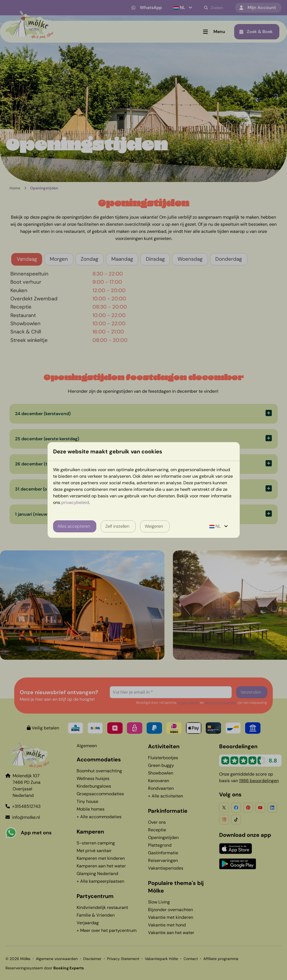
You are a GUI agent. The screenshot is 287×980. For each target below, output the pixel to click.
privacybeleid (75, 502)
